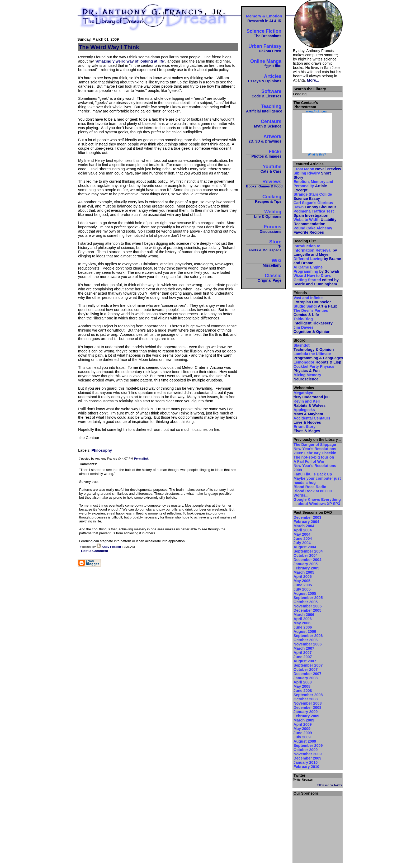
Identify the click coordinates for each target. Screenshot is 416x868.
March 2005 (304, 572)
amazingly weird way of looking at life (130, 61)
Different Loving (317, 261)
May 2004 (302, 534)
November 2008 (308, 703)
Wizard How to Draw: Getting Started (316, 280)
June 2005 (303, 585)
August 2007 (305, 661)
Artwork (264, 138)
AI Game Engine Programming (316, 269)
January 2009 (306, 712)
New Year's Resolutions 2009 (315, 468)
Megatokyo (311, 395)
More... (313, 80)
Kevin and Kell (309, 403)
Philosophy (102, 450)
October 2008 (306, 699)
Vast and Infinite (312, 300)
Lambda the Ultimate (318, 356)
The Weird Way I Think (109, 47)
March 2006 (304, 615)
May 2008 (302, 686)
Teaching (264, 108)
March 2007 (304, 648)
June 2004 (303, 539)
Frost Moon (317, 169)
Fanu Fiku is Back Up (313, 474)
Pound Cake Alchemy (313, 230)
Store (264, 246)
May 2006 (302, 623)
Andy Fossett (111, 547)
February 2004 (306, 522)
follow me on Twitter (329, 785)
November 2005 (308, 606)
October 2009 (306, 750)
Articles (264, 78)
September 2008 (308, 695)
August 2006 (305, 631)
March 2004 (304, 526)
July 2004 (302, 543)
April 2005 (303, 577)
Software (264, 93)
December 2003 (308, 517)
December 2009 (308, 758)
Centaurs (264, 123)
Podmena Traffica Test (314, 213)
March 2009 (304, 720)
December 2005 (308, 610)
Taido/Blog (313, 321)
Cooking (264, 199)
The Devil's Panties (311, 313)
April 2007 (303, 653)
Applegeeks (308, 412)
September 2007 (308, 665)
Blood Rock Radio (310, 487)
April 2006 (303, 619)
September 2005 (308, 598)
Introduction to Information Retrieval (315, 250)
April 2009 (303, 724)
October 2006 (306, 640)
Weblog (264, 214)
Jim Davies (312, 329)
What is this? (317, 154)
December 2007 (308, 674)
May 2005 (302, 581)
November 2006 (308, 644)
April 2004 (303, 530)
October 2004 (306, 555)
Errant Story (307, 429)
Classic (264, 278)
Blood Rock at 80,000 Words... (313, 493)
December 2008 (308, 707)
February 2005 (306, 568)
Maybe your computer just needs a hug (317, 480)
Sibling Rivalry (312, 175)
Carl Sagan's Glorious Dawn (315, 205)
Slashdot (314, 347)
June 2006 (303, 627)
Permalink (141, 459)
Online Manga (264, 63)
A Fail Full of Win (309, 461)
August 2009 (305, 741)
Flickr (264, 154)
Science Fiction (264, 33)
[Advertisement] (318, 828)
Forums (264, 229)
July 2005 (302, 589)
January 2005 (306, 564)
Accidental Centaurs (312, 420)
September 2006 (308, 636)
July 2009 (302, 737)
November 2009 (308, 754)
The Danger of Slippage (315, 445)
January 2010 (306, 762)
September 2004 (308, 551)
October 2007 (306, 669)
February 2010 (306, 767)
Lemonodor (317, 362)
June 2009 (303, 733)
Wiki (264, 263)
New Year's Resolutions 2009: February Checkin (315, 451)
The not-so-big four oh (314, 457)
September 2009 (308, 746)
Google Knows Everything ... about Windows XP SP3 (317, 502)
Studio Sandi (315, 306)
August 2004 (305, 547)
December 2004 (308, 560)
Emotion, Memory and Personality (313, 186)
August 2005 (305, 593)
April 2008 (303, 682)
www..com (317, 111)
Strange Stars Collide (313, 196)
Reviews (264, 184)
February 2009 (306, 716)
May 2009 (302, 729)
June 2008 (303, 691)
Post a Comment (94, 551)
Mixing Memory (307, 377)
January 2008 (306, 678)
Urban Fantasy (264, 48)
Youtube (264, 169)
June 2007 (303, 657)
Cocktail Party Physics (314, 369)
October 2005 (306, 602)
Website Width (315, 222)
